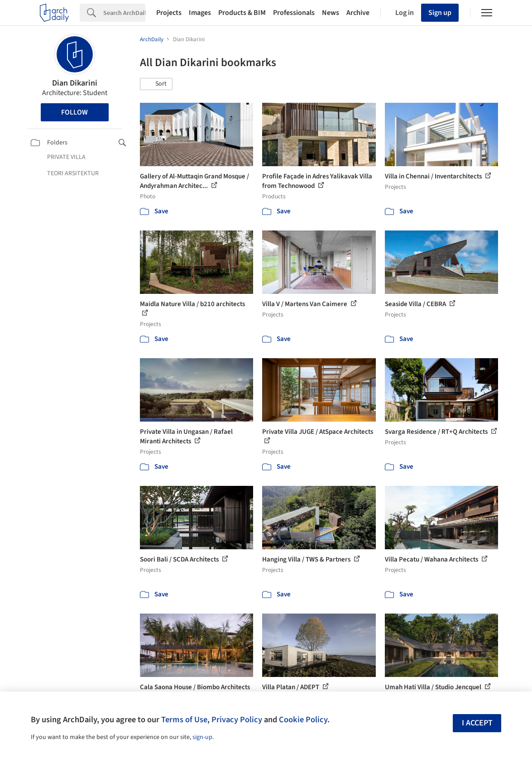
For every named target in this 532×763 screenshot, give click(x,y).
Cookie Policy (303, 720)
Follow (74, 112)
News (331, 13)
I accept (477, 723)
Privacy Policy (237, 720)
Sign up (440, 13)
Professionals (294, 13)
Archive (358, 13)
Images (200, 13)
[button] (156, 84)
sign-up (202, 737)
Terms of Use (184, 720)
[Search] (124, 13)
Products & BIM (242, 13)
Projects (169, 13)
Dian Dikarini (75, 83)
